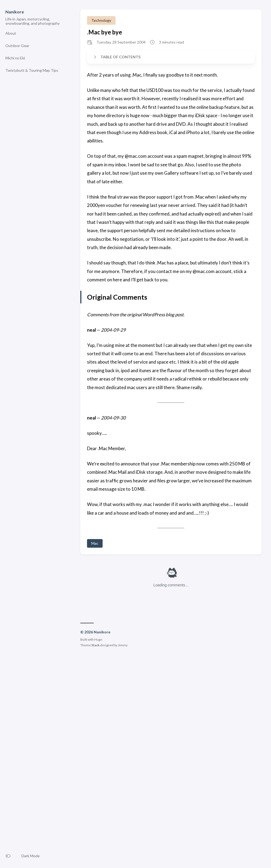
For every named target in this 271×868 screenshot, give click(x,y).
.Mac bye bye (105, 32)
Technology (101, 20)
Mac (95, 543)
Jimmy (123, 645)
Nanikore (15, 12)
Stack (95, 645)
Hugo (98, 639)
